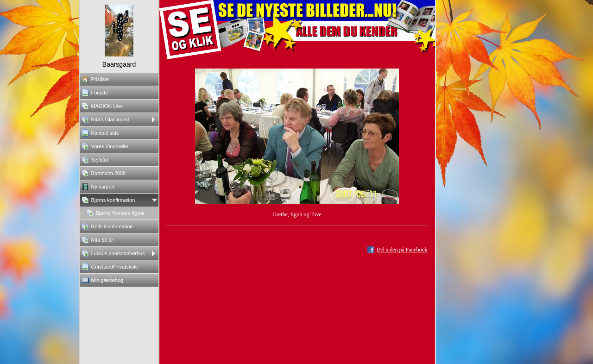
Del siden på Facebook (402, 250)
